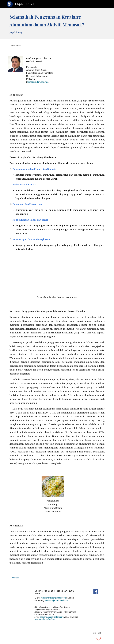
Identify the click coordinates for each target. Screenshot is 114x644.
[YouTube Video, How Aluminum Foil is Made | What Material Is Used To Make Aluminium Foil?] (57, 277)
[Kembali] (15, 578)
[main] (57, 24)
